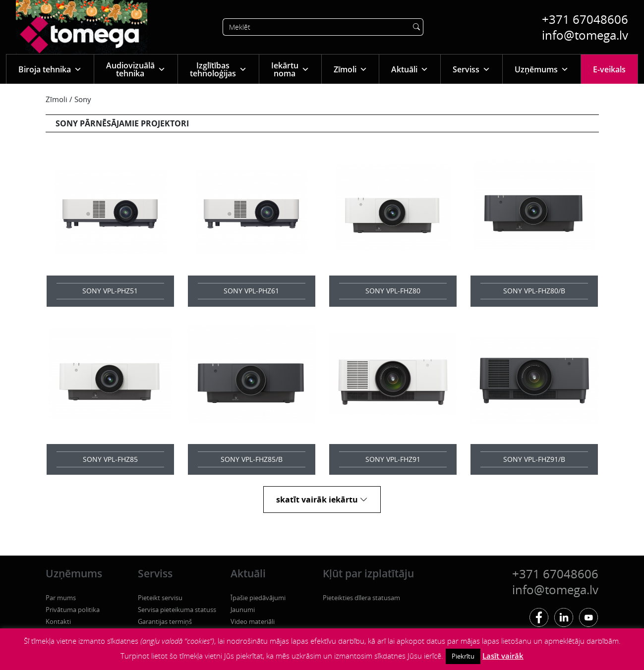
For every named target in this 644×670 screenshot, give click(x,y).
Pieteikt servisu (160, 598)
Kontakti (58, 621)
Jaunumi (243, 610)
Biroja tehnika (50, 69)
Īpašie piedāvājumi (258, 598)
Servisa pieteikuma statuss (177, 610)
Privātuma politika (73, 610)
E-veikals (609, 69)
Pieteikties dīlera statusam (361, 598)
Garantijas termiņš (165, 621)
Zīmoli (351, 69)
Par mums (61, 598)
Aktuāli (410, 69)
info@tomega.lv (585, 35)
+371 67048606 (585, 19)
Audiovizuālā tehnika (136, 69)
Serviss (471, 69)
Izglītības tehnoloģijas (218, 69)
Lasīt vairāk (503, 656)
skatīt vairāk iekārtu (322, 500)
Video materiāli (253, 621)
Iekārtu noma (290, 69)
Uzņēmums (542, 69)
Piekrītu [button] (463, 656)
